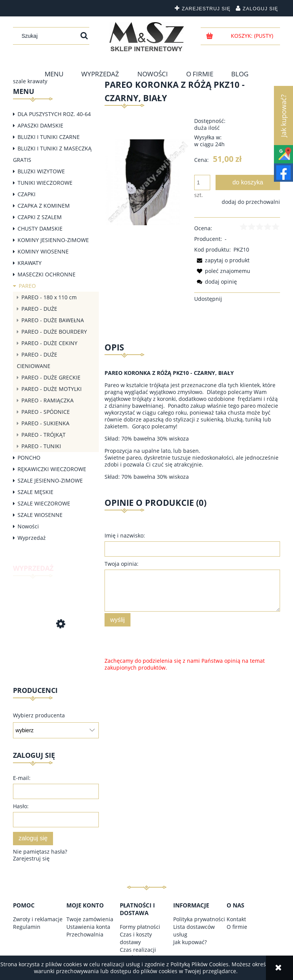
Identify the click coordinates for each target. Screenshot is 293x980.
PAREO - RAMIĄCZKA (47, 400)
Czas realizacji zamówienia (138, 953)
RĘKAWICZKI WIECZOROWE (52, 469)
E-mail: (22, 778)
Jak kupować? (190, 942)
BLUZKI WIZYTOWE (41, 171)
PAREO (27, 286)
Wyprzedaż (32, 538)
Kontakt (236, 919)
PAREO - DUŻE (39, 309)
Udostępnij (208, 299)
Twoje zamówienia (90, 919)
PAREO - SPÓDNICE (46, 412)
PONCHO (29, 458)
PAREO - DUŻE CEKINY (49, 343)
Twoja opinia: (122, 564)
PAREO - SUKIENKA (45, 423)
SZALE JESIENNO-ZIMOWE (50, 480)
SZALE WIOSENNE (40, 515)
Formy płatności (140, 927)
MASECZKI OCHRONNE (47, 274)
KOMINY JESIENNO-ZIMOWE (53, 240)
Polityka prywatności (199, 919)
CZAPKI (27, 194)
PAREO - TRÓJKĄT (43, 435)
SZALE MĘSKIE (35, 492)
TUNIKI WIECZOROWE (45, 183)
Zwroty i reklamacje (38, 919)
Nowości (28, 526)
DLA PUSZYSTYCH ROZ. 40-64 (54, 114)
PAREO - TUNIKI (41, 446)
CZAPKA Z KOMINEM (44, 206)
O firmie (237, 927)
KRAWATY (30, 263)
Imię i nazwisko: (125, 535)
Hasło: (21, 806)
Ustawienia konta (88, 927)
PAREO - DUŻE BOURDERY (54, 332)
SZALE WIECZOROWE (44, 503)
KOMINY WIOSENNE (43, 251)
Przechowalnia (85, 934)
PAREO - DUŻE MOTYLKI (52, 389)
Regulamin (27, 927)
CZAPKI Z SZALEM (40, 217)
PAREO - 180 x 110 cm (49, 297)
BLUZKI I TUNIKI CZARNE (49, 137)
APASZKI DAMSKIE (40, 125)
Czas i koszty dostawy (136, 938)
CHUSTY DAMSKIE (40, 228)
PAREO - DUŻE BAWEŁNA (53, 320)
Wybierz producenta (39, 715)
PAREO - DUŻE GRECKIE (51, 377)
